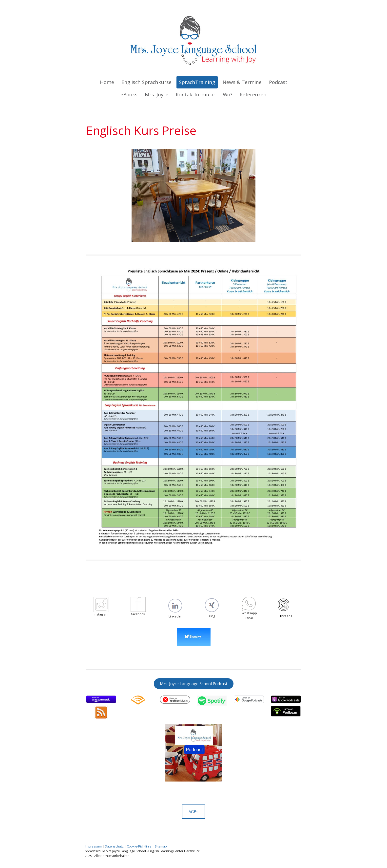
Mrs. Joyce (157, 95)
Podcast (278, 82)
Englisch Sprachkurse (146, 82)
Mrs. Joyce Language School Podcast (194, 684)
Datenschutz (114, 846)
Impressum (93, 846)
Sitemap (161, 846)
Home (107, 82)
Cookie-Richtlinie (139, 846)
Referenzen (253, 95)
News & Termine (242, 82)
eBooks (129, 95)
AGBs (193, 812)
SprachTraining (197, 82)
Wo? (228, 95)
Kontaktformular (196, 95)
